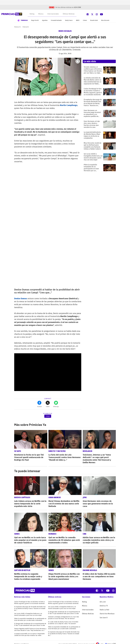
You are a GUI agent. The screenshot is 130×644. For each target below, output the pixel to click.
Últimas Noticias (69, 14)
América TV (104, 602)
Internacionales (53, 14)
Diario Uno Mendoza (107, 610)
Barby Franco (69, 20)
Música (41, 14)
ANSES (78, 20)
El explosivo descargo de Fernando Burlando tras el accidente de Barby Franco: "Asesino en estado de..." (30, 605)
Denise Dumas (21, 299)
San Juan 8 (104, 614)
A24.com (103, 598)
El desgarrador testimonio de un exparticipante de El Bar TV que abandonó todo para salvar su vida (30, 621)
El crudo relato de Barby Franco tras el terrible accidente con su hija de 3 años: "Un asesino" (63, 619)
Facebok (39, 404)
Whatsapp (56, 404)
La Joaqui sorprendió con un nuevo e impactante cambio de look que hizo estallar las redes (29, 631)
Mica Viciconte (105, 20)
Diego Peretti (35, 20)
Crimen (85, 20)
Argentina (45, 20)
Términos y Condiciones (22, 640)
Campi (48, 416)
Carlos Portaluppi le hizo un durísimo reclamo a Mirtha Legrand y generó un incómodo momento (29, 599)
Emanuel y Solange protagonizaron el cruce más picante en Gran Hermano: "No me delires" (63, 614)
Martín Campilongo (69, 105)
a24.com (77, 7)
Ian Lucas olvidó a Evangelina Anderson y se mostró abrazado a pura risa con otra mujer (28, 611)
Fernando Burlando (56, 20)
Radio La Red (104, 606)
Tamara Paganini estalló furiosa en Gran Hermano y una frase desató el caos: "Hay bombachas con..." (30, 626)
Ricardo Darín (94, 20)
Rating (32, 14)
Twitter (48, 404)
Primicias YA (17, 27)
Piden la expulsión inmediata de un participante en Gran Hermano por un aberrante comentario (30, 616)
